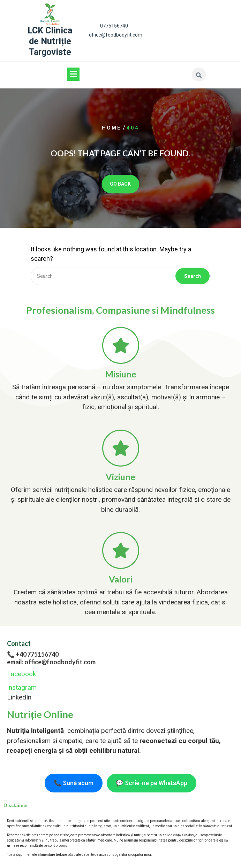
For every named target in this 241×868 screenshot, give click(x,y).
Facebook (21, 674)
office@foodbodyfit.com (116, 35)
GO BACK (120, 184)
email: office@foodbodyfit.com (51, 662)
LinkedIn (19, 697)
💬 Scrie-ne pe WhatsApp (152, 783)
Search (193, 276)
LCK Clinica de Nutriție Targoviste (50, 41)
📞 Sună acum (74, 783)
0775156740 (114, 26)
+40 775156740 (37, 654)
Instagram (22, 687)
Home (112, 128)
